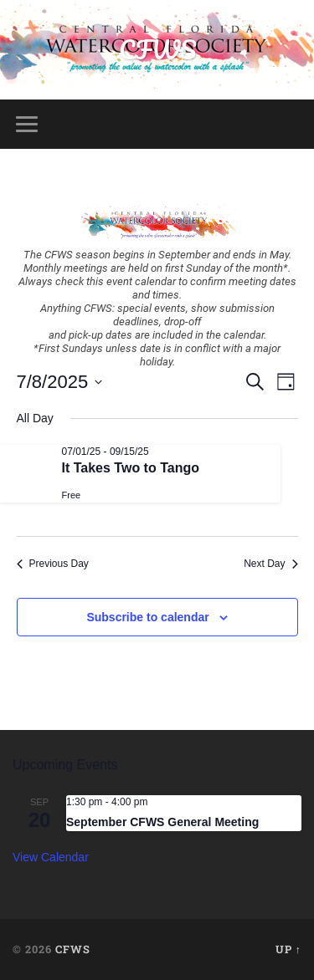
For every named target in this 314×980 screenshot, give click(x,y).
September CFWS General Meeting (162, 822)
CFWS (157, 50)
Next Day (270, 564)
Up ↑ (288, 949)
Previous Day (53, 564)
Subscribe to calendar (147, 617)
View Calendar (51, 857)
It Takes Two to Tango (131, 468)
